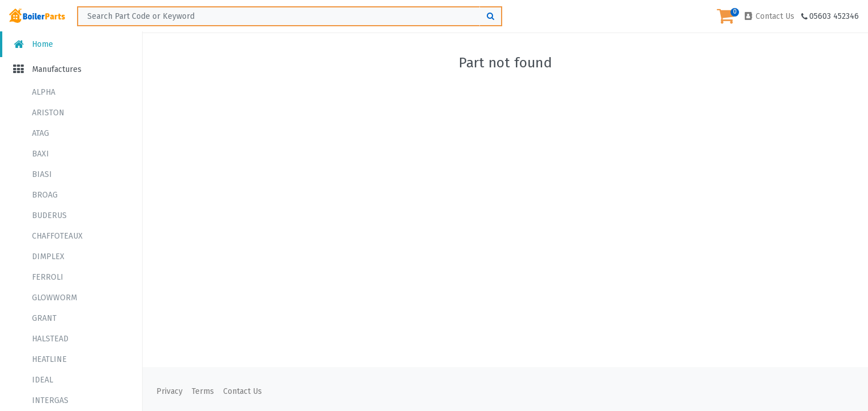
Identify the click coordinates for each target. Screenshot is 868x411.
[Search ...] (290, 16)
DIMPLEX (48, 257)
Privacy (169, 391)
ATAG (41, 133)
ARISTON (48, 113)
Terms (203, 391)
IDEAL (43, 380)
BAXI (41, 154)
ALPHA (44, 92)
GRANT (44, 318)
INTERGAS (50, 400)
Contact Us (769, 16)
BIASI (42, 174)
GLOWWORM (54, 298)
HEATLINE (49, 359)
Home (32, 44)
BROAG (45, 195)
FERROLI (48, 277)
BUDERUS (49, 215)
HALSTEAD (50, 339)
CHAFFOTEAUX (57, 236)
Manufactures (47, 69)
